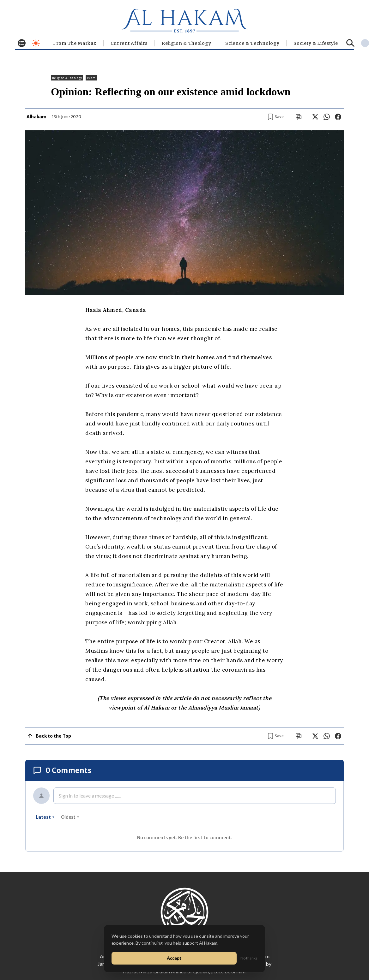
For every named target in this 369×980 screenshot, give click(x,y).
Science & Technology (252, 43)
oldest (70, 817)
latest (45, 817)
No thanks (249, 958)
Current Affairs (129, 43)
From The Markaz (75, 43)
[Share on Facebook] (338, 117)
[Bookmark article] (276, 117)
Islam (91, 78)
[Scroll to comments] (299, 117)
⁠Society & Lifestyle (316, 43)
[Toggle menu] (22, 43)
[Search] (351, 43)
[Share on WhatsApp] (327, 117)
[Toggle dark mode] (36, 43)
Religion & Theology (186, 43)
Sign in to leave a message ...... (90, 796)
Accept (174, 958)
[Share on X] (315, 117)
